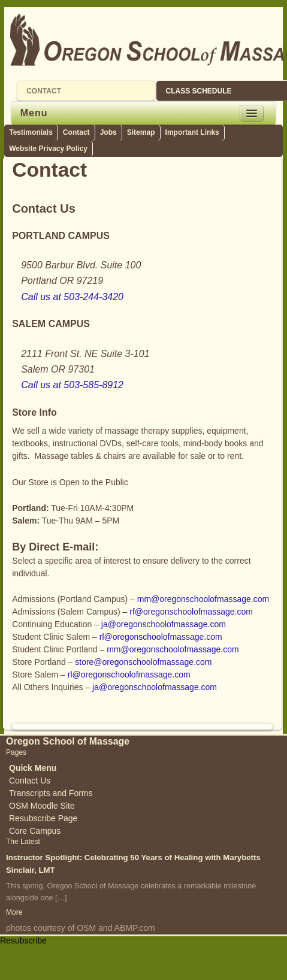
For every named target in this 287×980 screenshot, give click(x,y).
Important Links (192, 132)
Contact (76, 132)
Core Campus (35, 831)
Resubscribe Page (43, 818)
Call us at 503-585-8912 (72, 385)
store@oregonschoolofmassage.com (143, 662)
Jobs (108, 132)
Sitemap (141, 132)
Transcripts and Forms (51, 793)
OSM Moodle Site (42, 806)
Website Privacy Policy (48, 149)
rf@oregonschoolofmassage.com (191, 612)
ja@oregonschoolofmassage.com (164, 624)
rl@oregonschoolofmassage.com (161, 637)
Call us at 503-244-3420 (72, 297)
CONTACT (44, 91)
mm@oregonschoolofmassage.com (203, 599)
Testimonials (31, 132)
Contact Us (30, 781)
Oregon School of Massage (68, 741)
